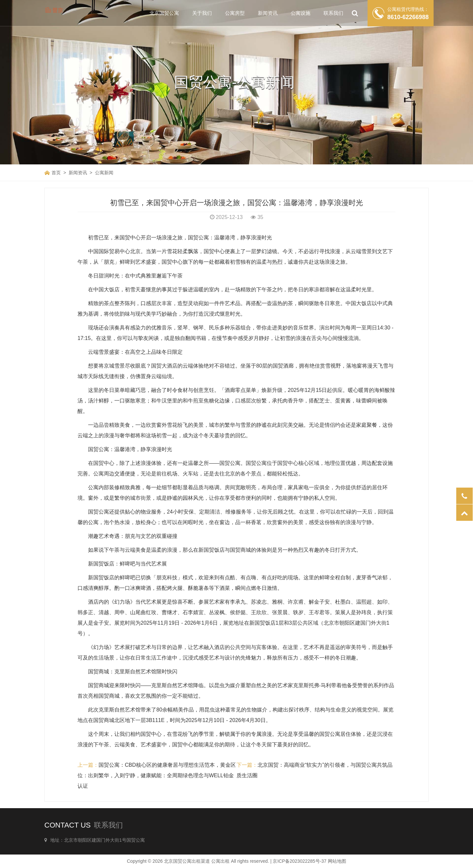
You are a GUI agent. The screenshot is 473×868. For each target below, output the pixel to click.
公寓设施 (301, 13)
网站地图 (337, 861)
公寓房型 (235, 13)
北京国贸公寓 (164, 13)
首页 (56, 173)
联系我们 (333, 13)
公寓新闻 (104, 173)
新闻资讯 (268, 13)
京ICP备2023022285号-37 (299, 861)
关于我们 (202, 13)
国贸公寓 (99, 449)
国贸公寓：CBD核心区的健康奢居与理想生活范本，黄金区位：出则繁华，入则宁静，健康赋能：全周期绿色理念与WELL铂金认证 (157, 775)
